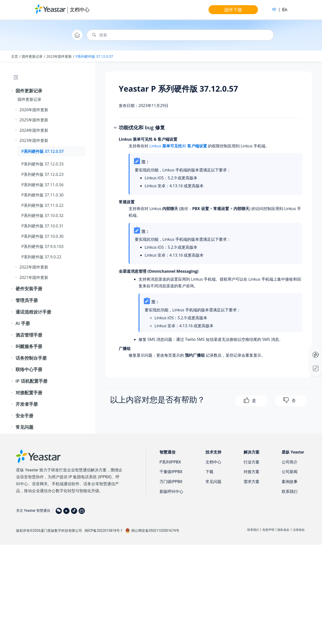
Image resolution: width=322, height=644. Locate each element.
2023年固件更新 (59, 56)
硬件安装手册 (29, 289)
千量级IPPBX (171, 472)
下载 (209, 472)
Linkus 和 (178, 146)
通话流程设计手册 (33, 312)
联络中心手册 (29, 369)
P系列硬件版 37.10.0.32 (43, 215)
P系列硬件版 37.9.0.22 (41, 257)
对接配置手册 (29, 393)
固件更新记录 (32, 56)
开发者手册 (27, 404)
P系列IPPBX (170, 462)
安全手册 (24, 416)
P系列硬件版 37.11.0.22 (43, 205)
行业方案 (252, 462)
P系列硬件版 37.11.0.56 (43, 185)
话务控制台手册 (31, 358)
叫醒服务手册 (29, 346)
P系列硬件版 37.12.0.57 (94, 56)
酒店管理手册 (29, 335)
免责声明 (268, 530)
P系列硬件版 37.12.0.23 (43, 174)
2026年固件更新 (34, 110)
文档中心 (80, 10)
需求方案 (252, 482)
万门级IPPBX (171, 482)
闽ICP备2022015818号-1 (104, 531)
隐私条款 (283, 530)
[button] (13, 91)
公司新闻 (290, 472)
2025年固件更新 (34, 120)
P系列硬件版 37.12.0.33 (43, 164)
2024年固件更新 (34, 130)
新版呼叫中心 (171, 492)
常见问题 (24, 427)
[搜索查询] (180, 35)
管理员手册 (27, 300)
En (285, 10)
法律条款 (299, 530)
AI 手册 (23, 323)
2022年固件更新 (34, 267)
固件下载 (233, 10)
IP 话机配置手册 (32, 381)
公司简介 (290, 462)
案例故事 (290, 482)
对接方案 (252, 472)
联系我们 (290, 492)
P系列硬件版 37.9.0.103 (43, 246)
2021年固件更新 (34, 277)
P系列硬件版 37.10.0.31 (43, 226)
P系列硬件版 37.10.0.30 (43, 236)
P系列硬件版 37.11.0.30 (43, 195)
